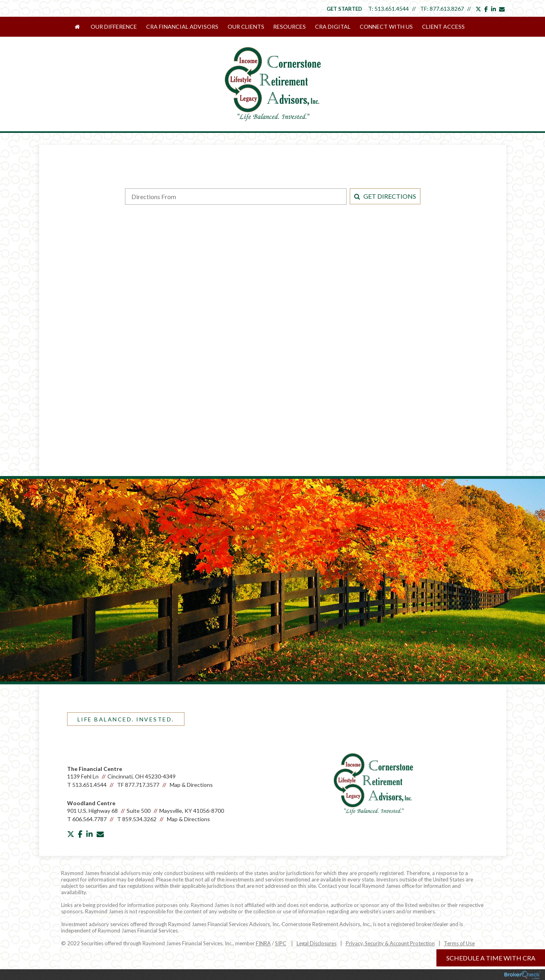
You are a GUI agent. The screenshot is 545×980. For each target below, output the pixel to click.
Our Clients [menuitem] (246, 27)
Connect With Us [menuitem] (385, 27)
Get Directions (385, 195)
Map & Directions (191, 784)
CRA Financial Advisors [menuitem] (183, 27)
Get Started (344, 9)
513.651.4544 (392, 9)
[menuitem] (82, 27)
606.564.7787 (89, 818)
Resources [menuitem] (289, 27)
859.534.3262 (139, 818)
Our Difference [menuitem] (115, 27)
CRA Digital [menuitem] (332, 27)
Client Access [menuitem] (442, 27)
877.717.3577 (142, 784)
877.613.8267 (447, 9)
